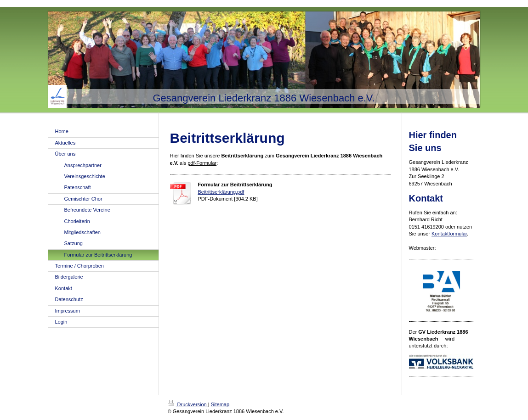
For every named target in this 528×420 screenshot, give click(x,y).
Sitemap (220, 404)
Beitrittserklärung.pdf (221, 192)
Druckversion (188, 404)
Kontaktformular (449, 234)
